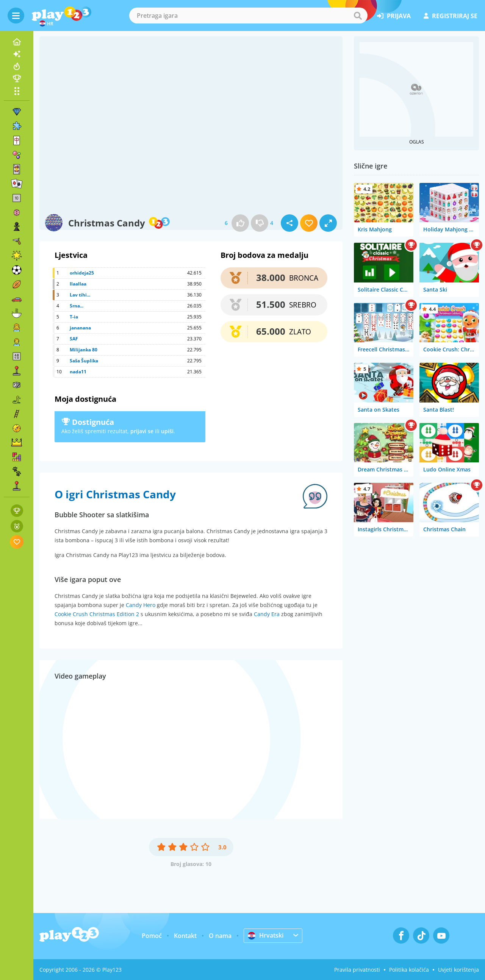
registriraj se (451, 16)
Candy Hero (141, 605)
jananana (80, 328)
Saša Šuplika (84, 361)
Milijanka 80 (84, 350)
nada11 (78, 372)
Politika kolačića (409, 970)
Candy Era (267, 614)
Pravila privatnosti (357, 970)
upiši (167, 431)
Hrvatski (266, 935)
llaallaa (78, 284)
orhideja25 (82, 273)
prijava (394, 16)
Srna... (77, 306)
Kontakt (185, 936)
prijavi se (142, 431)
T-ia (74, 317)
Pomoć (152, 936)
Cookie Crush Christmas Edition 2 (97, 614)
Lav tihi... (80, 295)
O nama (220, 936)
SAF (74, 339)
